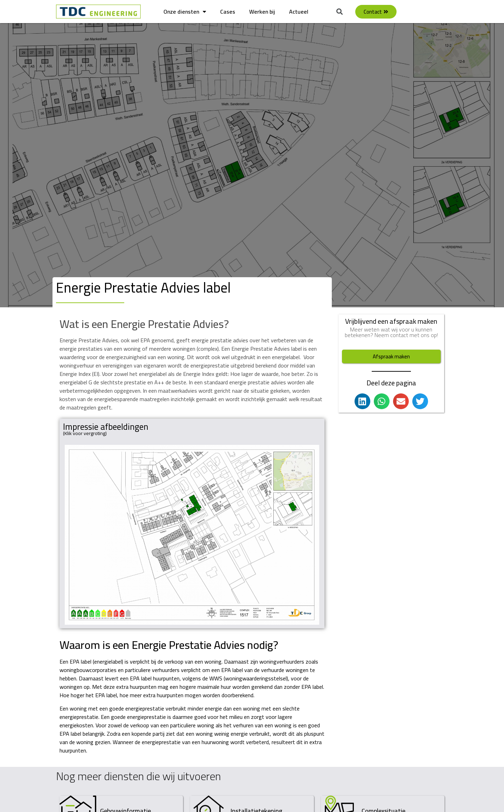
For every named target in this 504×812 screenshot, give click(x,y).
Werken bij (262, 12)
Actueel (299, 12)
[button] (340, 12)
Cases (228, 12)
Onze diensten (185, 12)
